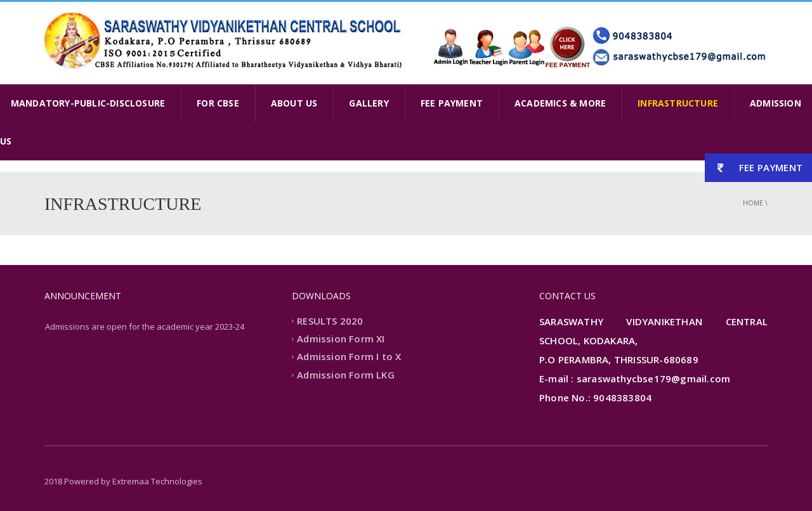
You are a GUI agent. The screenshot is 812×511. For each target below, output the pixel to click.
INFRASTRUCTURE (678, 103)
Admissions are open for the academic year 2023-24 (145, 327)
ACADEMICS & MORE (560, 103)
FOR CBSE (218, 103)
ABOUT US (294, 103)
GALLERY (369, 103)
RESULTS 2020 (330, 321)
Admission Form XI (341, 339)
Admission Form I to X (349, 357)
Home (753, 203)
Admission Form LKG (346, 375)
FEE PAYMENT (452, 103)
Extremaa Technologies (157, 481)
